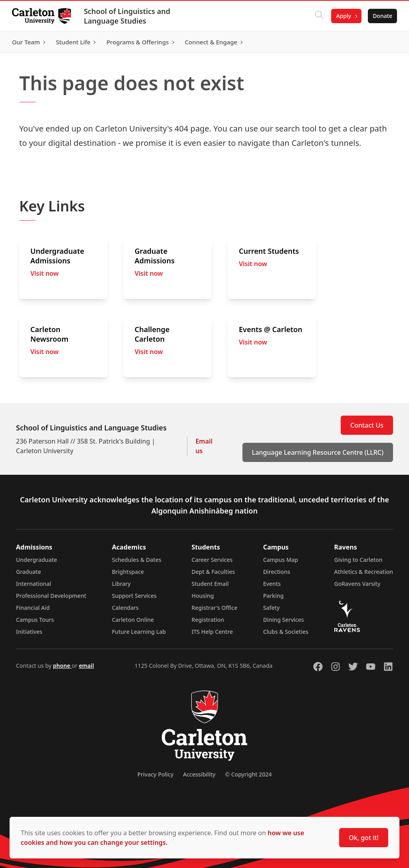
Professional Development (51, 596)
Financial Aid (33, 608)
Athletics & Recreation (364, 572)
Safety (272, 608)
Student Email (210, 584)
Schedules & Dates (137, 560)
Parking (274, 596)
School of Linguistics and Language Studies (128, 16)
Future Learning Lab (139, 632)
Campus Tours (35, 620)
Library (121, 584)
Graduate (29, 572)
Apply (343, 16)
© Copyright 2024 (248, 774)
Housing (203, 596)
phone (62, 666)
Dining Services (284, 620)
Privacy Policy (155, 774)
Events (272, 584)
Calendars (125, 608)
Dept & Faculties (213, 572)
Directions (277, 572)
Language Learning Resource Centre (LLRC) (318, 452)
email (86, 666)
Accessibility (199, 774)
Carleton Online (133, 620)
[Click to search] (318, 16)
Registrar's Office (215, 608)
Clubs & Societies (286, 632)
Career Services (212, 560)
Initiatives (29, 632)
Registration (208, 620)
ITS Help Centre (212, 632)
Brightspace (128, 572)
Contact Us (367, 425)
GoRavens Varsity (357, 584)
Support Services (134, 596)
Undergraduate (37, 560)
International (34, 584)
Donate (382, 16)
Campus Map (281, 560)
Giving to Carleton (358, 560)
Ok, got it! (364, 838)
